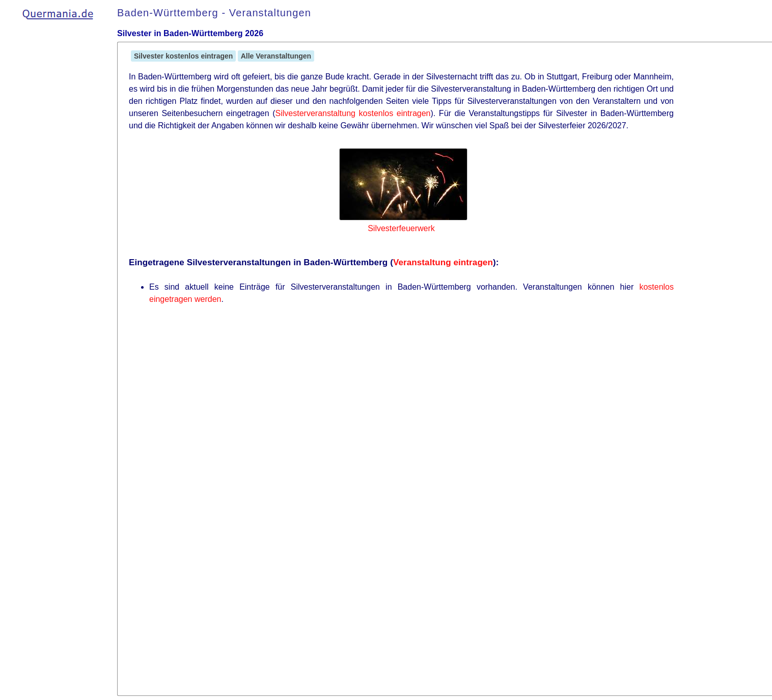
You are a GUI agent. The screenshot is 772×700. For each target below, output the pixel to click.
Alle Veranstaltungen (276, 56)
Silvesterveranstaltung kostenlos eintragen (353, 113)
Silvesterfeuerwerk (401, 228)
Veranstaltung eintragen (443, 262)
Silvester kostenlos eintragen (183, 56)
